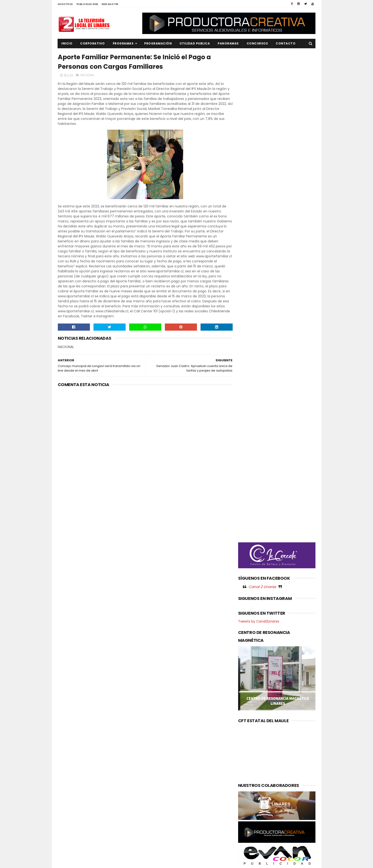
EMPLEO (67, 793)
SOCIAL (66, 850)
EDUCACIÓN (70, 785)
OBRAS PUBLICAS (73, 809)
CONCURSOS (257, 43)
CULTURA (68, 769)
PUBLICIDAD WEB (87, 4)
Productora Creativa (186, 862)
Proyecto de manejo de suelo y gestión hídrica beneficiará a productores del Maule (197, 798)
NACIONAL (87, 75)
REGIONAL (68, 833)
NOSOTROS (65, 4)
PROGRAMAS (123, 43)
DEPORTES (69, 777)
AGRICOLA (69, 761)
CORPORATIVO (93, 43)
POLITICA (68, 825)
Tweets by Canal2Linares (259, 284)
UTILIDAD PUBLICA (195, 43)
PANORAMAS (228, 43)
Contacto (286, 43)
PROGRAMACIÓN (158, 43)
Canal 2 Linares (262, 250)
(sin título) (155, 761)
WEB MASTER (110, 4)
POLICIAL (67, 817)
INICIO (67, 43)
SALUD (66, 841)
